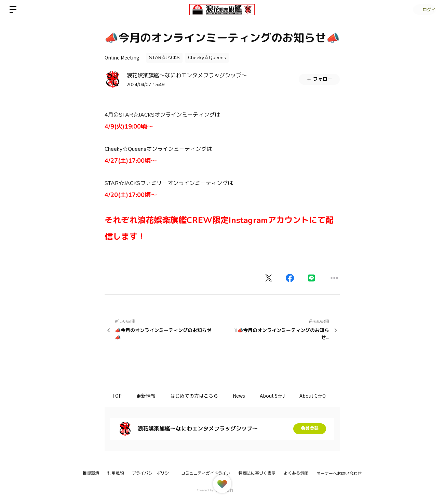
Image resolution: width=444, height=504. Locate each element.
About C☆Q (326, 396)
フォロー (319, 79)
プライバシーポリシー (152, 473)
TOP (118, 396)
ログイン (423, 9)
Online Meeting (122, 57)
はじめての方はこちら (200, 396)
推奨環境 (91, 473)
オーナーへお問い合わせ (339, 474)
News (247, 396)
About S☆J (283, 396)
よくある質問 (296, 473)
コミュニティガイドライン (206, 473)
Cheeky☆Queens (207, 58)
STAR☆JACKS (164, 58)
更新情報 (150, 396)
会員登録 (310, 429)
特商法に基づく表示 (257, 473)
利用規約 (116, 473)
